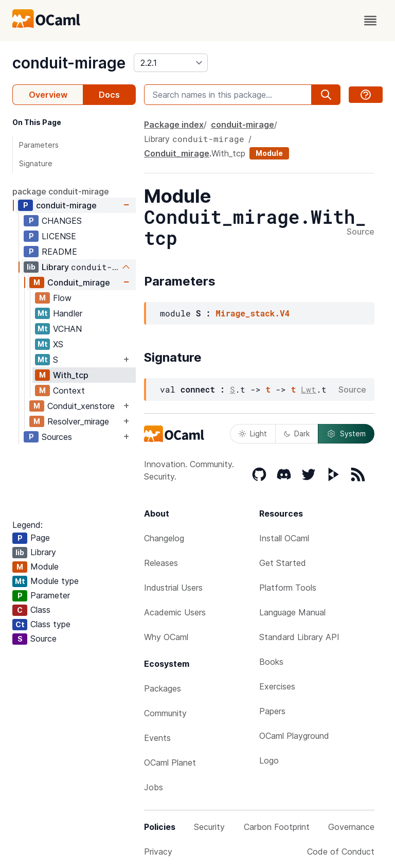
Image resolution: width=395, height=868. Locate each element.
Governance (351, 827)
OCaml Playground (294, 736)
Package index (174, 125)
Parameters (39, 145)
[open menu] (370, 21)
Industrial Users (173, 588)
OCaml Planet (170, 763)
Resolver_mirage (78, 421)
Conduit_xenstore (81, 406)
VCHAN (67, 329)
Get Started (283, 563)
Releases (161, 563)
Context (69, 391)
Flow (62, 298)
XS (58, 344)
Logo (269, 760)
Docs (109, 95)
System (346, 434)
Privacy (158, 852)
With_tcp (71, 375)
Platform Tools (288, 588)
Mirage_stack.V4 (253, 313)
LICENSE (59, 236)
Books (271, 662)
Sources (57, 437)
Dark (297, 433)
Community (165, 713)
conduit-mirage (69, 63)
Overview (48, 95)
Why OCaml (166, 637)
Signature (36, 163)
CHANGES (62, 221)
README (59, 252)
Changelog (164, 538)
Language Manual (292, 612)
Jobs (154, 787)
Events (157, 738)
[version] (171, 63)
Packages (163, 688)
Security (209, 827)
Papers (272, 711)
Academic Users (175, 612)
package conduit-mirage (61, 191)
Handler (68, 313)
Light (253, 433)
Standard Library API (299, 637)
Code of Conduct (341, 852)
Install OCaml (284, 538)
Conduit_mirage (79, 282)
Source (361, 232)
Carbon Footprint (277, 827)
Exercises (277, 686)
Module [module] (269, 153)
